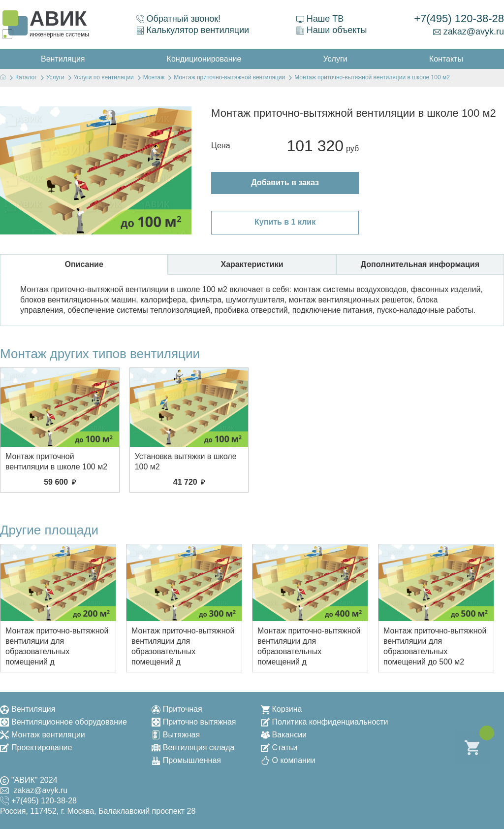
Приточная (177, 709)
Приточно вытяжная (194, 722)
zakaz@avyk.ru (469, 32)
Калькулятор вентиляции (193, 30)
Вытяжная (176, 735)
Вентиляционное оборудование (63, 722)
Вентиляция (28, 709)
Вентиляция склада (193, 747)
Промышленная (186, 760)
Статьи (279, 747)
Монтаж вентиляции (43, 735)
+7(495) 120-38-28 (459, 18)
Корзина (282, 709)
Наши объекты (332, 30)
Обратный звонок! (179, 19)
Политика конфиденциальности (325, 722)
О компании (288, 760)
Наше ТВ (320, 19)
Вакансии (284, 735)
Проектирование (36, 747)
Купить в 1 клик (285, 222)
